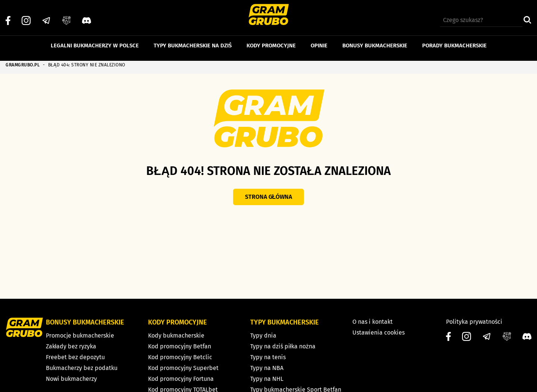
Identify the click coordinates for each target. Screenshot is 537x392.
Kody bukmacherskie (176, 335)
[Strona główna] (269, 15)
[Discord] (87, 15)
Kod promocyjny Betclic (180, 357)
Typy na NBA (267, 368)
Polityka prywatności (474, 322)
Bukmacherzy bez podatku (82, 368)
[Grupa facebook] (66, 15)
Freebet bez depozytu (75, 357)
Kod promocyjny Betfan (180, 346)
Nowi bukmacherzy (71, 379)
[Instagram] (26, 15)
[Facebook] (8, 15)
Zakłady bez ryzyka (71, 346)
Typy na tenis (268, 357)
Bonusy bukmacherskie (375, 40)
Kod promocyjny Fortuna (181, 379)
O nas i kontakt (373, 322)
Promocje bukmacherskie (80, 335)
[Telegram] (46, 15)
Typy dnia (263, 335)
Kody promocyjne (271, 40)
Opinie (319, 40)
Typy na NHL (267, 379)
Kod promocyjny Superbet (183, 368)
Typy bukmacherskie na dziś (193, 40)
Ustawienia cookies (379, 333)
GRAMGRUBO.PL (23, 65)
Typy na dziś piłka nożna (283, 346)
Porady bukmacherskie (454, 40)
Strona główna (269, 197)
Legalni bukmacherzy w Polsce (95, 40)
